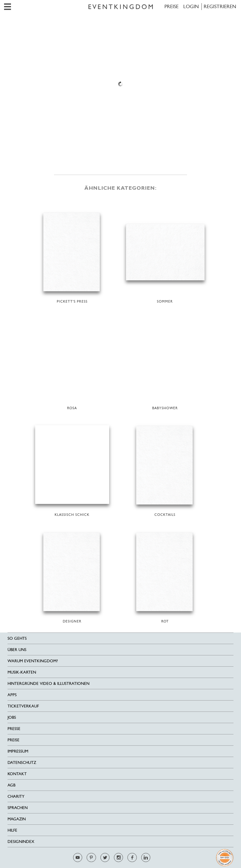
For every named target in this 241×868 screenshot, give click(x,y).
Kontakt (17, 774)
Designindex (21, 842)
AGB (11, 785)
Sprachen (18, 808)
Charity (16, 796)
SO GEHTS (17, 638)
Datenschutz (22, 762)
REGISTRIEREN (220, 6)
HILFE (12, 830)
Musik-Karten (22, 672)
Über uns (17, 650)
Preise (171, 6)
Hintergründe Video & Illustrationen (48, 683)
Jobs (12, 717)
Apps (12, 695)
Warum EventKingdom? (33, 661)
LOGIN (191, 6)
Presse (14, 729)
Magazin (17, 819)
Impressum (18, 751)
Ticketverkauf (23, 706)
